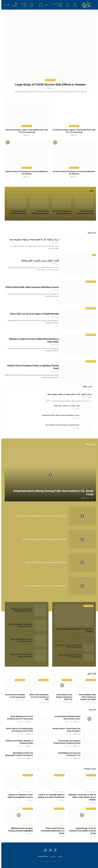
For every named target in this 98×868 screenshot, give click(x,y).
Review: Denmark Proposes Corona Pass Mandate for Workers (73, 173)
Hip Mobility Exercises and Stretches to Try (68, 754)
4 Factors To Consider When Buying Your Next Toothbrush (50, 796)
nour (71, 135)
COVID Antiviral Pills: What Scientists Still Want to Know (31, 287)
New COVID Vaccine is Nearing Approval (60, 212)
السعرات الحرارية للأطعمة (56, 5)
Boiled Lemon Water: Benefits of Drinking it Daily (18, 742)
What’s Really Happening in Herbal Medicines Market (45, 562)
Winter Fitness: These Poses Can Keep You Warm (65, 730)
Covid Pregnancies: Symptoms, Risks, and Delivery (19, 625)
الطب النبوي (30, 5)
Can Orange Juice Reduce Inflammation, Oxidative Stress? (65, 742)
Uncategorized (73, 126)
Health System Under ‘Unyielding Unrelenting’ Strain (69, 656)
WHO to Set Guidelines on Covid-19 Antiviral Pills (38, 697)
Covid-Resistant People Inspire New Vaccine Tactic (84, 212)
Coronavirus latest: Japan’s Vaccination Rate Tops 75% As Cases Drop (73, 131)
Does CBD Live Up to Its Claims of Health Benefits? (33, 314)
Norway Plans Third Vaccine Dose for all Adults (20, 655)
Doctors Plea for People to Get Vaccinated (14, 696)
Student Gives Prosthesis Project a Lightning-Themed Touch (32, 367)
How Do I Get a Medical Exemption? (39, 212)
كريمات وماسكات (39, 5)
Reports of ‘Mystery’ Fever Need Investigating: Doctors (19, 796)
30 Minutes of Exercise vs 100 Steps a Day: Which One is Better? (81, 797)
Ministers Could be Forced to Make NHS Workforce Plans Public (33, 340)
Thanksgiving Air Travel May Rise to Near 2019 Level (17, 212)
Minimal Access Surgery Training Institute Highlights (19, 830)
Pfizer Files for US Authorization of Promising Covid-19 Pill (18, 730)
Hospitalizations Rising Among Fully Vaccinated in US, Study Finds (52, 493)
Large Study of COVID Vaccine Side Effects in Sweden (49, 85)
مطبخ (45, 5)
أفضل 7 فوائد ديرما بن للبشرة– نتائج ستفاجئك (39, 261)
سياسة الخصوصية (42, 856)
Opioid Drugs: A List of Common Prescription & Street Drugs (81, 831)
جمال (93, 255)
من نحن (52, 856)
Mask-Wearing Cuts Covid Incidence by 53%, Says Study (19, 718)
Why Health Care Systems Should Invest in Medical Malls (43, 539)
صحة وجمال (73, 5)
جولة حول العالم (22, 5)
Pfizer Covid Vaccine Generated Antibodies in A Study (51, 831)
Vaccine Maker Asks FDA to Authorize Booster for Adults (86, 697)
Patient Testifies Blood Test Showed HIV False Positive (44, 586)
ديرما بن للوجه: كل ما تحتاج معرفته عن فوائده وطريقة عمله (33, 239)
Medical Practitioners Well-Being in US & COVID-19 (20, 610)
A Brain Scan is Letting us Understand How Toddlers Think (67, 646)
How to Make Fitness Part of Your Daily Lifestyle (20, 640)
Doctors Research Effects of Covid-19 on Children (74, 630)
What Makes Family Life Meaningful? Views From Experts (18, 754)
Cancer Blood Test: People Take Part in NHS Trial (63, 697)
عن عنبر (59, 856)
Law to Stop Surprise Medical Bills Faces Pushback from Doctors (40, 516)
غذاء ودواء (66, 5)
